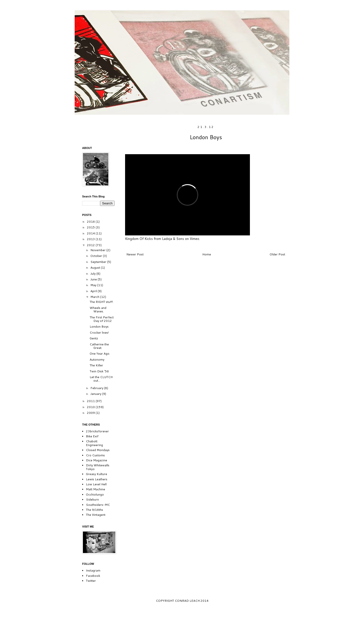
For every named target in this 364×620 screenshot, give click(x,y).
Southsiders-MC (98, 505)
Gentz (94, 338)
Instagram (93, 570)
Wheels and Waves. (98, 310)
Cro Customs (95, 455)
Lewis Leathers (97, 479)
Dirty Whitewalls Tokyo (98, 467)
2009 (91, 413)
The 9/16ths (94, 510)
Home (207, 254)
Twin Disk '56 (99, 371)
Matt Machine (95, 489)
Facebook (93, 576)
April (94, 291)
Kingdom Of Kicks (139, 239)
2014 (91, 233)
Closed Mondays (98, 450)
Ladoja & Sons (173, 239)
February (97, 388)
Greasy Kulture (96, 474)
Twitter (91, 581)
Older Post (277, 254)
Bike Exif (92, 436)
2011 (91, 401)
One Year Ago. (100, 353)
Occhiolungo (95, 494)
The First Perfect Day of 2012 (102, 319)
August (96, 268)
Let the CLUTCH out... (101, 379)
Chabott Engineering (94, 443)
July (93, 274)
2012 (91, 245)
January (96, 394)
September (99, 262)
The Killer (96, 365)
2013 (91, 239)
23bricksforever (97, 431)
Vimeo (194, 239)
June (94, 279)
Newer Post (135, 254)
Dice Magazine (96, 460)
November (98, 250)
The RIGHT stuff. (101, 302)
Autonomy (97, 359)
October (97, 256)
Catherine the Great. (99, 346)
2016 (91, 222)
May (94, 285)
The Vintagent (96, 515)
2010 (91, 407)
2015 (91, 227)
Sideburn (92, 499)
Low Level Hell (96, 484)
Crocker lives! (99, 332)
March (95, 297)
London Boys (99, 326)
